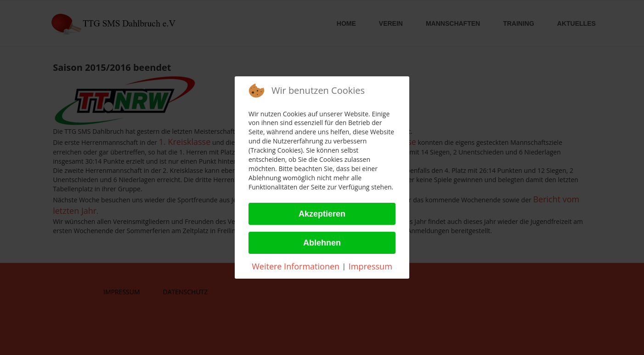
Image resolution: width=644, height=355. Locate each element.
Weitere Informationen (296, 266)
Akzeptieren (322, 214)
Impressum (370, 266)
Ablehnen (322, 243)
